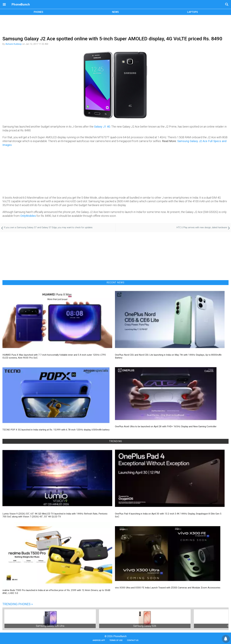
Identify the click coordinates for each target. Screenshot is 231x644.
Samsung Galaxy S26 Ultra (50, 626)
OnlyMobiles (28, 216)
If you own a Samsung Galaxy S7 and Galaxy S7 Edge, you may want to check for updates (48, 228)
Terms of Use (116, 640)
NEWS (115, 12)
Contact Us (133, 640)
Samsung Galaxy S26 (145, 626)
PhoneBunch (21, 4)
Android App (99, 640)
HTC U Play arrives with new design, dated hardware (202, 228)
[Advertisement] (116, 25)
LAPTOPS (193, 12)
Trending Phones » (18, 604)
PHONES (38, 12)
